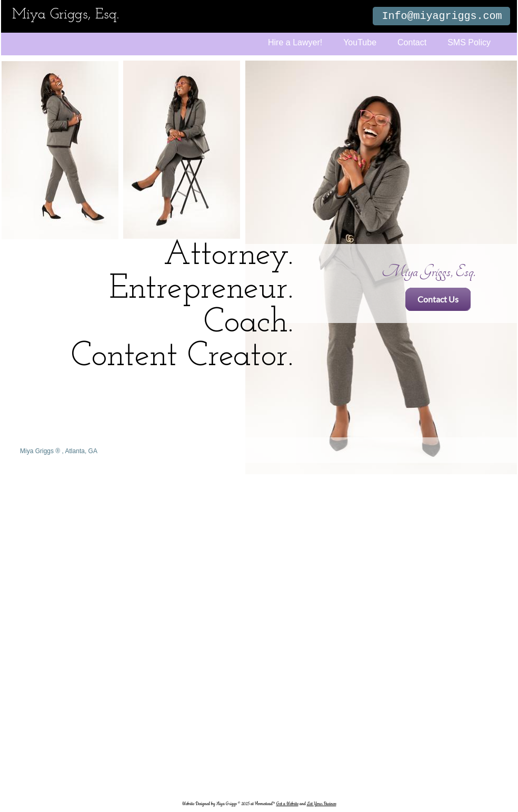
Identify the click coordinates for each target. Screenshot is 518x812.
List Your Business (322, 804)
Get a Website (287, 804)
